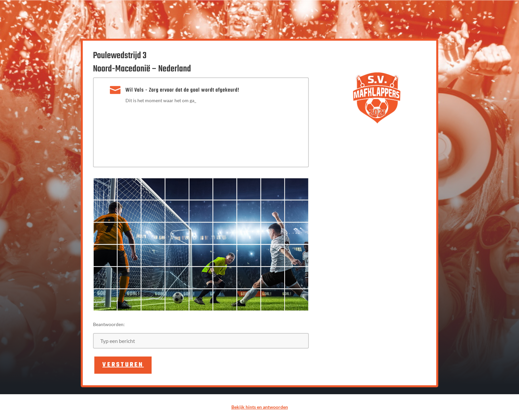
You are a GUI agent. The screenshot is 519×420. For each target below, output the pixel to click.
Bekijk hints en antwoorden (260, 407)
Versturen (123, 365)
